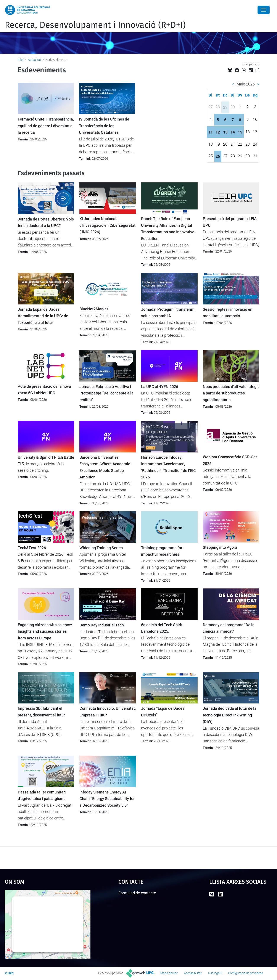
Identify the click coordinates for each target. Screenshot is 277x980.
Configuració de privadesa (246, 973)
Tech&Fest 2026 (32, 548)
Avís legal (214, 973)
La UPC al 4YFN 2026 (160, 387)
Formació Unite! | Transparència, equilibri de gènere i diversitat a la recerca (46, 126)
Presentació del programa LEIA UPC (230, 222)
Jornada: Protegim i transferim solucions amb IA (168, 313)
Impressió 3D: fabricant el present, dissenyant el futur (41, 712)
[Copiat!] (257, 70)
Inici (20, 60)
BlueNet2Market (94, 309)
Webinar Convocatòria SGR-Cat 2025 (230, 460)
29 (225, 107)
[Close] (264, 10)
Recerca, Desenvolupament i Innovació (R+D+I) (95, 25)
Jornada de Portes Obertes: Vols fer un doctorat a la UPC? (46, 222)
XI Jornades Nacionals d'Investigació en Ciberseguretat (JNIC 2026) (107, 225)
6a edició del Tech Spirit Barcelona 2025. (162, 628)
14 (233, 132)
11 (211, 132)
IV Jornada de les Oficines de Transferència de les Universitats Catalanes (104, 126)
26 (218, 156)
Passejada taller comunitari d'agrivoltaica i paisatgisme (42, 795)
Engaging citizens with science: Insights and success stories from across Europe (45, 632)
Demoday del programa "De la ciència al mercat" (229, 628)
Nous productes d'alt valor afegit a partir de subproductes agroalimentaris (231, 393)
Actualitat (35, 60)
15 (240, 132)
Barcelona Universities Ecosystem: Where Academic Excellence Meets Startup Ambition (105, 467)
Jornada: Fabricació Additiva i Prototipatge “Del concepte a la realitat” (106, 393)
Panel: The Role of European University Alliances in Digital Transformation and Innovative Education (168, 229)
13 (225, 132)
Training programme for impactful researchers (162, 551)
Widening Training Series (101, 548)
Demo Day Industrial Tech (102, 625)
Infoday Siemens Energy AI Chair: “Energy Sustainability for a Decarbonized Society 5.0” (107, 799)
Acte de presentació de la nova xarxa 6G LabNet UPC (44, 390)
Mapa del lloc (169, 973)
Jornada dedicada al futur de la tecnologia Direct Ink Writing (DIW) (230, 715)
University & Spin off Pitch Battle (46, 457)
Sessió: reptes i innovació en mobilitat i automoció (228, 313)
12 (218, 132)
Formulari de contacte (137, 893)
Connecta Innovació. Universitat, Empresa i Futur (108, 712)
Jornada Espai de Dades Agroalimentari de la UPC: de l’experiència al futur (43, 316)
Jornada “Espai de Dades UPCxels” (163, 712)
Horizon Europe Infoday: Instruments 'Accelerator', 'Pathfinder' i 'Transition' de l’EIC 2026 (168, 467)
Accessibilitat (193, 973)
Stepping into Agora (220, 547)
